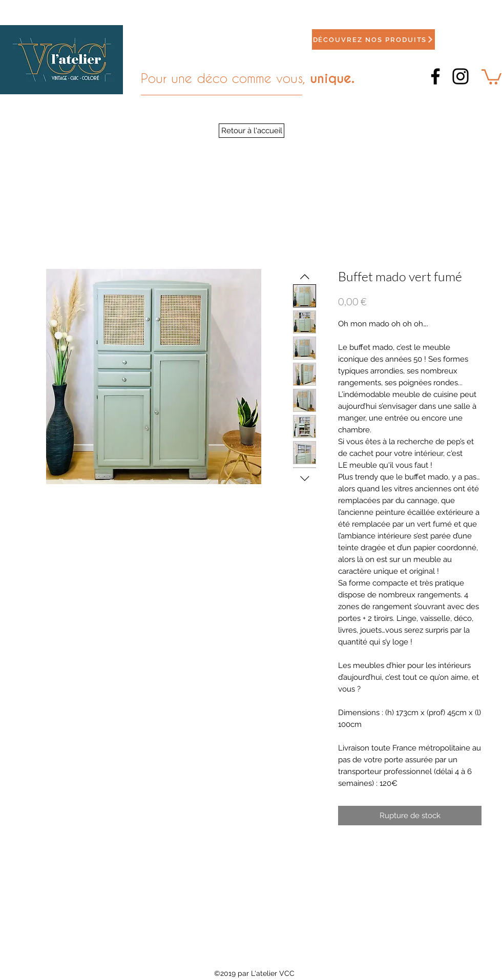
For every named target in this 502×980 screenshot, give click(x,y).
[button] (491, 76)
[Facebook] (435, 76)
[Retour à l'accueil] (252, 131)
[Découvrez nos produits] (373, 39)
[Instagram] (461, 76)
